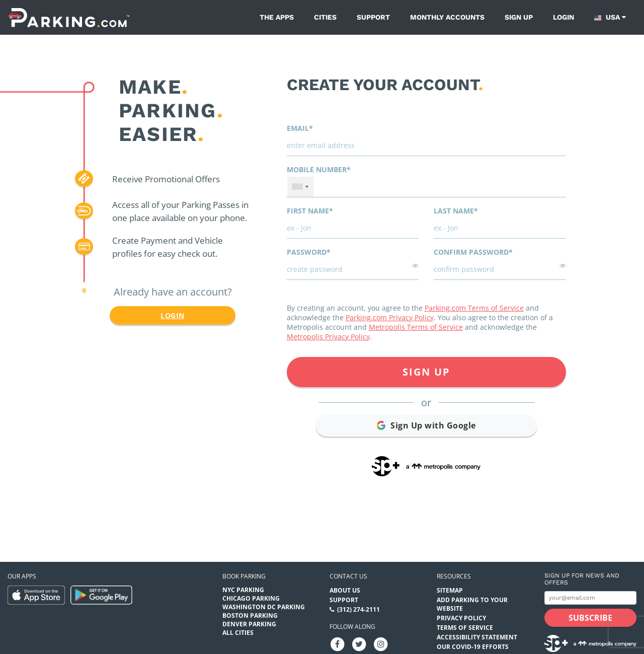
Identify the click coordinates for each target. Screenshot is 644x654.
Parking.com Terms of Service (474, 308)
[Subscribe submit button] (590, 618)
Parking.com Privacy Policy (390, 317)
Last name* (456, 211)
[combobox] (300, 187)
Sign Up (426, 372)
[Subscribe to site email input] (590, 598)
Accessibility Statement (477, 637)
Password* (309, 252)
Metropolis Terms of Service (416, 327)
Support (373, 17)
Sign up (519, 17)
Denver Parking (249, 624)
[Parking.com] (69, 17)
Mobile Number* (319, 169)
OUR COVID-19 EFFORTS (473, 647)
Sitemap (450, 590)
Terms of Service (465, 628)
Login (563, 17)
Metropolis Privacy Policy (328, 337)
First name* (310, 211)
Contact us (348, 576)
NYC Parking (243, 590)
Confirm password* (473, 252)
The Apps (277, 17)
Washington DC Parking (264, 607)
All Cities (238, 633)
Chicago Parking (251, 598)
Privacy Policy (461, 618)
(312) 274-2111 (358, 609)
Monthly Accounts (447, 17)
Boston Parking (250, 615)
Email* (300, 128)
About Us (345, 590)
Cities (325, 17)
